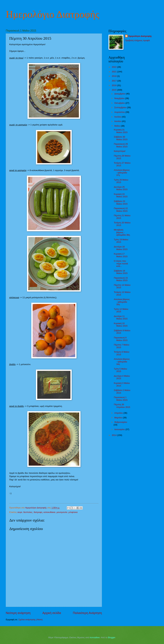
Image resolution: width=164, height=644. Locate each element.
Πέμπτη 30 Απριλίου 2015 (122, 406)
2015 (114, 90)
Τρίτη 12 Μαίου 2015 (121, 310)
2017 (114, 81)
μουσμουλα (62, 512)
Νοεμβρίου (120, 98)
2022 (114, 67)
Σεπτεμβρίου (121, 107)
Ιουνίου (118, 121)
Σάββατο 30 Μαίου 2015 (121, 138)
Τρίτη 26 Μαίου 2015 (121, 181)
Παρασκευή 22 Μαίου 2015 (121, 210)
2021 (114, 72)
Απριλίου (119, 413)
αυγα (20, 512)
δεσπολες (28, 512)
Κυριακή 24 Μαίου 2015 (121, 195)
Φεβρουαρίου (121, 422)
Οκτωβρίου (120, 103)
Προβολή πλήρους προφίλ (137, 40)
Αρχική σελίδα (52, 613)
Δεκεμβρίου (120, 94)
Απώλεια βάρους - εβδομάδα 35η (122, 302)
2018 (114, 76)
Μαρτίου (119, 418)
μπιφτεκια (73, 512)
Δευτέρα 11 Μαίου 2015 (121, 317)
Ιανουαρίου (120, 429)
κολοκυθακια (49, 512)
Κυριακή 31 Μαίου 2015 (121, 131)
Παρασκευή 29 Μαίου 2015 (121, 145)
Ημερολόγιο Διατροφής (53, 14)
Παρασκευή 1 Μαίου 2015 (121, 399)
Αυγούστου (120, 112)
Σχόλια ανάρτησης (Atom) (30, 620)
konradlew (95, 637)
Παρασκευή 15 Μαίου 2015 (121, 279)
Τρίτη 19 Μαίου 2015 (121, 241)
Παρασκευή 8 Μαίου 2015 (121, 339)
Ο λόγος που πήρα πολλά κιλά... (121, 264)
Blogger (112, 637)
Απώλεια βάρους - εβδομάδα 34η (122, 362)
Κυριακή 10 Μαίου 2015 (121, 325)
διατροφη (38, 512)
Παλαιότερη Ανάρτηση (87, 613)
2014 (114, 435)
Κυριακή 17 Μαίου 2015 (121, 255)
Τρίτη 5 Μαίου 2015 (120, 370)
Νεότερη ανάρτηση (18, 613)
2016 (114, 85)
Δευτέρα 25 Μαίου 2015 (121, 188)
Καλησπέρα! (120, 151)
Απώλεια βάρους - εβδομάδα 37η (122, 173)
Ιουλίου (118, 117)
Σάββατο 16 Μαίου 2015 (121, 272)
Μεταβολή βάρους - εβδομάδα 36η (122, 232)
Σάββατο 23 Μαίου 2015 (121, 202)
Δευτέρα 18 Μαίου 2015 (121, 248)
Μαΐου (118, 126)
